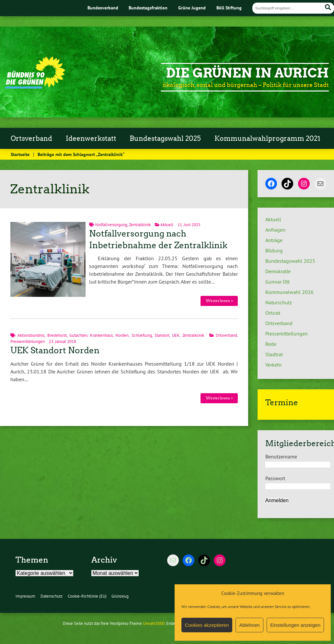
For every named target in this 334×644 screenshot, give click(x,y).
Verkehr (274, 365)
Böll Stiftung (229, 8)
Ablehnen (249, 625)
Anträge (274, 240)
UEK (176, 335)
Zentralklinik (140, 225)
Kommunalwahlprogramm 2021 (267, 139)
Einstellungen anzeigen (295, 625)
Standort (162, 335)
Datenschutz (52, 596)
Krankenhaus (101, 335)
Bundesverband (103, 8)
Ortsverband (31, 139)
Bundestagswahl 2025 (165, 139)
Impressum (25, 596)
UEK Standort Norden (55, 350)
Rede (271, 344)
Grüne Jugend (192, 8)
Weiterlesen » (219, 301)
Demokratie (278, 271)
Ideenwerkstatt (91, 139)
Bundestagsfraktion (148, 8)
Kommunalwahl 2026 (289, 292)
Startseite (20, 154)
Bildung (274, 250)
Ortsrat (273, 313)
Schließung (142, 335)
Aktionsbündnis (31, 335)
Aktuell (167, 225)
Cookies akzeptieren (207, 625)
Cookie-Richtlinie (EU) (87, 596)
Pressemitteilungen (28, 341)
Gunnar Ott (277, 282)
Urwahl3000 (154, 623)
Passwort (275, 478)
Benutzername (281, 456)
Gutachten (78, 335)
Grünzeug (120, 596)
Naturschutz (279, 302)
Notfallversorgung (111, 225)
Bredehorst (57, 335)
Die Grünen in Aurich (247, 73)
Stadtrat (274, 354)
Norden (122, 335)
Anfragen (275, 230)
